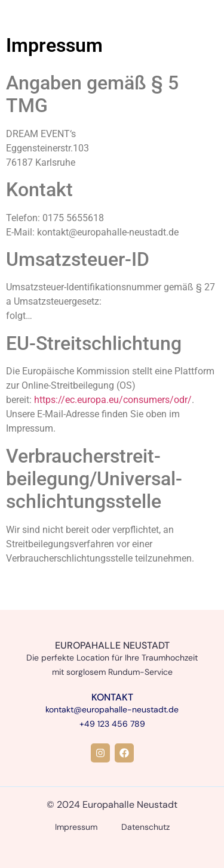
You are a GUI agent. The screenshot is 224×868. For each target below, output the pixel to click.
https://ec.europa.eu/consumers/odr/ (113, 400)
